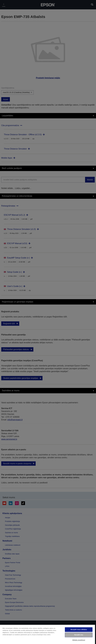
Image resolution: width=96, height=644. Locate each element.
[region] (47, 634)
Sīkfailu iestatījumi (79, 640)
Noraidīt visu (79, 635)
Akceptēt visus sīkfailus (79, 630)
